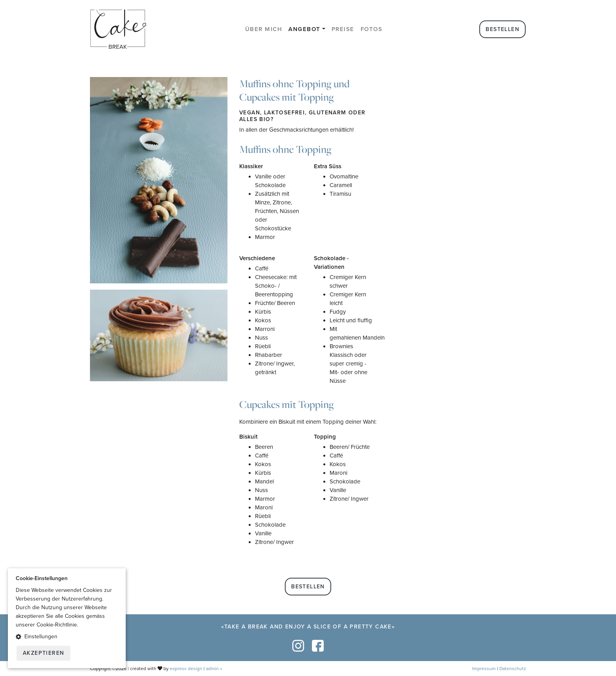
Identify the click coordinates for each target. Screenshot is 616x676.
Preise (343, 29)
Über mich (264, 29)
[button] (67, 637)
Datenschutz (513, 669)
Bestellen (502, 29)
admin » (214, 669)
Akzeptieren (43, 653)
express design (186, 669)
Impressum (484, 669)
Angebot (304, 29)
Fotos (372, 29)
